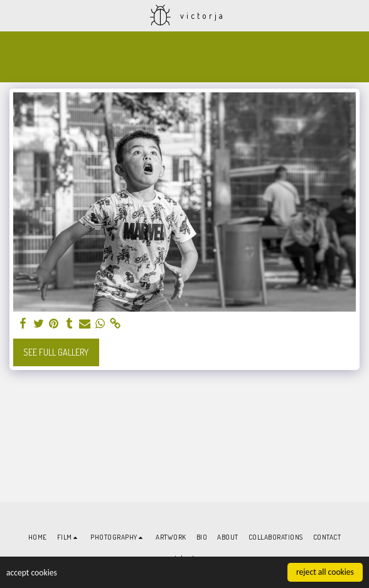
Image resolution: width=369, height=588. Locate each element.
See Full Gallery (56, 352)
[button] (14, 15)
